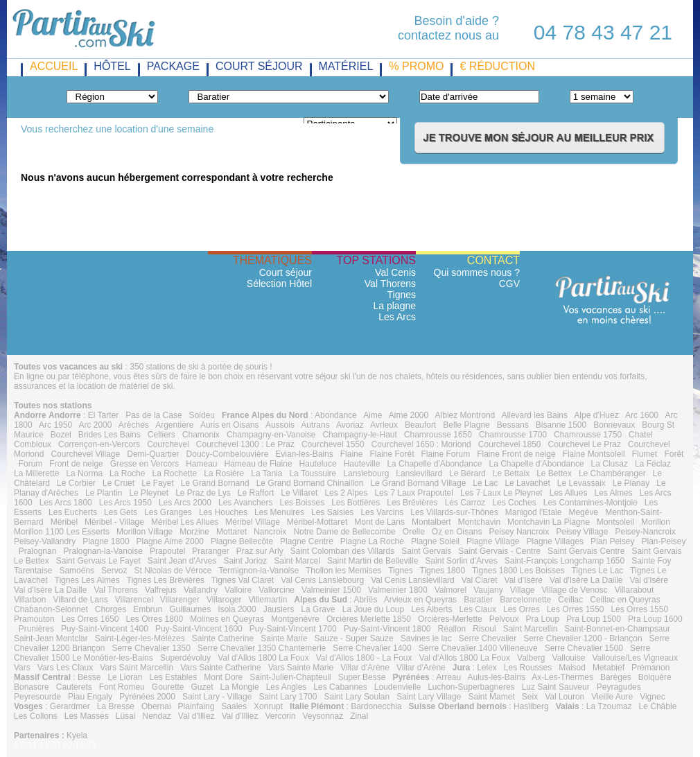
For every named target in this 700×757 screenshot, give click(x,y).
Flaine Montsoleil (594, 454)
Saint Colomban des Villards (343, 551)
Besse (89, 677)
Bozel (61, 435)
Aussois (280, 425)
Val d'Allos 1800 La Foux (263, 658)
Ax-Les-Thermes (562, 677)
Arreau (448, 677)
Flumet (645, 454)
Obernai (156, 706)
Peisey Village (582, 532)
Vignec (652, 697)
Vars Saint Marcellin (137, 668)
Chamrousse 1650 (438, 435)
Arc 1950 (55, 425)
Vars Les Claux (65, 668)
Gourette (168, 687)
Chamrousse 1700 (513, 435)
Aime (373, 415)
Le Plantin (104, 493)
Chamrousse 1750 (588, 435)
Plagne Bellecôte (242, 541)
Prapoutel (167, 551)
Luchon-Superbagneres (471, 687)
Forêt (674, 454)
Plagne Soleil (435, 541)
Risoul (484, 629)
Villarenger (180, 600)
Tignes (401, 295)
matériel (346, 66)
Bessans (513, 425)
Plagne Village (493, 541)
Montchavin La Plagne (549, 522)
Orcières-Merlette (450, 619)
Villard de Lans (81, 600)
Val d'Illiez (196, 716)
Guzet (202, 687)
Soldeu (202, 415)
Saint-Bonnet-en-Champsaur (617, 629)
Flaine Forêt (392, 454)
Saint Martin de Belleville (373, 561)
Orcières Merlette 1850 (369, 619)
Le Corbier (76, 483)
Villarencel (134, 600)
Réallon (452, 629)
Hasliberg (531, 706)
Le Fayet (158, 483)
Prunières (36, 629)
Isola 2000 (237, 609)
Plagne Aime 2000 (170, 541)
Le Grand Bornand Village (418, 483)
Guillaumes (190, 609)
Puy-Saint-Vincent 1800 (387, 629)
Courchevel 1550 (333, 444)
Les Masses (87, 716)
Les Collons (36, 716)
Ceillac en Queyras (625, 600)
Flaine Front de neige (516, 454)
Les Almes (613, 493)
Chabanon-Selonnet (51, 609)
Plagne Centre (307, 541)
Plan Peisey (612, 541)
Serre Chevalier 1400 (372, 648)
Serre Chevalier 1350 (151, 648)
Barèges (616, 677)
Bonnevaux (614, 425)
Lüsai (126, 716)
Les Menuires (279, 512)
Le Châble (658, 706)
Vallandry (201, 590)
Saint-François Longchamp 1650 (565, 561)
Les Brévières (412, 503)
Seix (530, 697)
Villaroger (224, 600)
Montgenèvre (295, 619)
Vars (22, 668)
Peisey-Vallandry (45, 541)
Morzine (194, 532)
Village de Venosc (575, 590)
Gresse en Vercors (145, 464)
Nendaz (156, 716)
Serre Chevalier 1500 (584, 648)
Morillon (656, 522)
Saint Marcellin (531, 629)
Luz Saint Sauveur (556, 687)
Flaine (352, 454)
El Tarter (103, 415)
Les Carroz (465, 503)
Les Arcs (397, 317)
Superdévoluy (185, 658)
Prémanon (650, 668)
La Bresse (116, 706)
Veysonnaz (323, 716)
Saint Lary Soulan (357, 697)
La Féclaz (653, 464)
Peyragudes (619, 687)
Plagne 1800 (106, 541)
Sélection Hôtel (279, 284)
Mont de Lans (379, 522)
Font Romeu (122, 687)
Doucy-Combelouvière (228, 454)
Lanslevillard (419, 473)
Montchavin (479, 522)
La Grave (318, 609)
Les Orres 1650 (90, 619)
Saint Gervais (426, 551)
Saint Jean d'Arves (182, 561)
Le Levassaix (581, 483)
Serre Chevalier (488, 638)
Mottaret (231, 532)
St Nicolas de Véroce (173, 571)
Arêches (134, 425)
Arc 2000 (95, 425)
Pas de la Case (154, 415)
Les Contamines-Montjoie (590, 503)
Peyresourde (37, 697)
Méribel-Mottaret (317, 522)
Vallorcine (277, 590)
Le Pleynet (149, 493)
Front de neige (76, 464)
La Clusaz (610, 464)
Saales (234, 706)
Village (523, 590)
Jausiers (279, 609)
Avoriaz (350, 425)
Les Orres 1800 (154, 619)
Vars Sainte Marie (301, 668)
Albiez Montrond (465, 415)
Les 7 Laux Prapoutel (414, 493)
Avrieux (384, 425)
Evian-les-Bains (304, 454)
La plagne (394, 306)
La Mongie (240, 687)
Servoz (114, 571)
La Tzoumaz (609, 706)
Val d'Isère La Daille (586, 580)
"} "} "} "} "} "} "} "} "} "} (112, 97)
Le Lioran (125, 677)
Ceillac (570, 600)
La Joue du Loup (373, 609)
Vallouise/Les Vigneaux (635, 658)
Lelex (487, 668)
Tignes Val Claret (243, 580)
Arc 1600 (642, 415)
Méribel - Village (114, 522)
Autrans (315, 425)
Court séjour (286, 272)
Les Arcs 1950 (125, 503)
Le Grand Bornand (215, 483)
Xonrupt (268, 706)
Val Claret (480, 580)
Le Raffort (256, 493)
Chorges (111, 609)
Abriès (365, 600)
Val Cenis (395, 272)
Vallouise (569, 658)
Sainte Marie (284, 638)
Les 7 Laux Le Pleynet (501, 493)
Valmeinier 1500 (331, 590)
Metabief (609, 668)
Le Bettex (554, 473)
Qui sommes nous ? (477, 272)
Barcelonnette (525, 600)
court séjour (259, 66)
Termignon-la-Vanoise (259, 571)
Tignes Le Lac (597, 571)
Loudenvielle (397, 687)
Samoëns (77, 571)
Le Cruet (119, 483)
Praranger (210, 551)
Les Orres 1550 (576, 609)
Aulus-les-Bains (497, 677)
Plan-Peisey (663, 541)
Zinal (359, 716)
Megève (583, 512)
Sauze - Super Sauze (354, 638)
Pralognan (38, 551)
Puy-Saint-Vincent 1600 (199, 629)
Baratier (478, 600)
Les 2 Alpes (346, 493)
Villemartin (268, 600)
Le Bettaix (511, 473)
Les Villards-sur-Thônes (454, 512)
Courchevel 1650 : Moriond (421, 444)
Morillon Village (145, 532)
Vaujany (488, 590)
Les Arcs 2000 (185, 503)
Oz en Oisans (457, 532)
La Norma (84, 473)
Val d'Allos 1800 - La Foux (364, 658)
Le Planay (631, 483)
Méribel (64, 522)
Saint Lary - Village (217, 697)
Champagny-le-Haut (359, 435)
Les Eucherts (73, 512)
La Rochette (174, 473)
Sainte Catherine (223, 638)
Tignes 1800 (443, 571)
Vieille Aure (612, 697)
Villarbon (30, 600)
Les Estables (173, 677)
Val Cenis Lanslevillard (413, 580)
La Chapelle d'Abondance (434, 464)
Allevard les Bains (535, 415)
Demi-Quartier (153, 454)
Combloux (33, 444)
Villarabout (634, 590)
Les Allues (569, 493)
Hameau (201, 464)
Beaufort (420, 425)
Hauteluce (318, 464)
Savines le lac (426, 638)
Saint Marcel (297, 561)
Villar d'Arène (365, 668)
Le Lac (485, 483)
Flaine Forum (445, 454)
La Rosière (224, 473)
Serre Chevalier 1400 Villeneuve (478, 648)
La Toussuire (313, 473)
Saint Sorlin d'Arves (461, 561)
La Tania (266, 473)
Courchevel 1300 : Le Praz (245, 444)
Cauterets (74, 687)
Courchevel (168, 444)
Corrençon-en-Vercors (99, 444)
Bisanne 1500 (561, 425)
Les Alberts (431, 609)
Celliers (161, 435)
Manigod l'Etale (534, 512)
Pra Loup (542, 619)
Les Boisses (302, 503)
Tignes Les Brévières (166, 580)
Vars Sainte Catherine (221, 668)
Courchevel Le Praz (585, 444)
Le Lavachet (527, 483)
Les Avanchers (246, 503)
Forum (31, 464)
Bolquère (655, 677)
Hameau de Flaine (259, 464)
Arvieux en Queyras (420, 600)
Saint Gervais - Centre (499, 551)
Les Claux (478, 609)
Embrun (148, 609)
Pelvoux (504, 619)
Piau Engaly (90, 697)
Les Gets (121, 512)
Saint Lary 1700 (288, 697)
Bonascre (32, 687)
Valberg (531, 658)
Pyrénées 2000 (147, 697)
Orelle (414, 532)
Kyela (77, 736)
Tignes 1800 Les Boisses (518, 571)
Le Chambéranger (612, 473)
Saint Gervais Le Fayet (98, 561)
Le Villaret (299, 493)
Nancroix (270, 532)
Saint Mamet (491, 697)
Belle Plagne (466, 425)
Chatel (641, 435)
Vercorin (280, 716)
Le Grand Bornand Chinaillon (310, 483)
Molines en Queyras (227, 619)
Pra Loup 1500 (594, 619)
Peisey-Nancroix (645, 532)
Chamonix (201, 435)
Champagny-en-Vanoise (271, 435)
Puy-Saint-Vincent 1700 (293, 629)
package (173, 66)
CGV (509, 284)
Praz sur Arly (260, 551)
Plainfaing (196, 706)
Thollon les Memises (343, 571)
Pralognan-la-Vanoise (103, 551)
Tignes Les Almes (87, 580)
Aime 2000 (409, 415)
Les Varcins (382, 512)
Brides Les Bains (110, 435)
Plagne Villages (555, 541)
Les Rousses (528, 668)
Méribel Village (253, 522)
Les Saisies (332, 512)
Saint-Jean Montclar (51, 638)
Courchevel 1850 (510, 444)
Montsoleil (615, 522)
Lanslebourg (366, 473)
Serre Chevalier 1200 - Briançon (583, 638)
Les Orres (522, 609)
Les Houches (223, 512)
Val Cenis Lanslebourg (322, 580)
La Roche (127, 473)
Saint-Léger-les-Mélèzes (140, 638)
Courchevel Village (85, 454)
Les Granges (168, 512)
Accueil (54, 66)
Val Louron (565, 697)
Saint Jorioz (246, 561)
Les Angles (287, 687)
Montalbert (431, 522)
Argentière (174, 425)
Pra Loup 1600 (655, 619)
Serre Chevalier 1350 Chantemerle (262, 648)
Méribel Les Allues (185, 522)
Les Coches (514, 503)
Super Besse (362, 677)
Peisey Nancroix (519, 532)
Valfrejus (161, 590)
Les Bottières (356, 503)
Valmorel (450, 590)
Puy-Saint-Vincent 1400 (105, 629)
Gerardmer (70, 706)
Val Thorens (390, 284)
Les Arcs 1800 (66, 503)
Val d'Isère (524, 580)
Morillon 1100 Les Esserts (62, 532)
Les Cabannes (340, 687)
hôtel (112, 66)
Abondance (336, 415)
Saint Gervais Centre (586, 551)
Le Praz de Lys (203, 493)
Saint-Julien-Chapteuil (290, 677)
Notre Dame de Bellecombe (344, 532)
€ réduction (497, 66)
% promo (416, 66)
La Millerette (36, 473)
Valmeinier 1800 (398, 590)
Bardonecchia (376, 706)
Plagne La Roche (372, 541)
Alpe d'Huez (596, 415)
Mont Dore (223, 677)
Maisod (572, 668)
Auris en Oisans (230, 425)
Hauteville (362, 464)
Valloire (238, 590)
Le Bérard (467, 473)
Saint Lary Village (429, 697)
